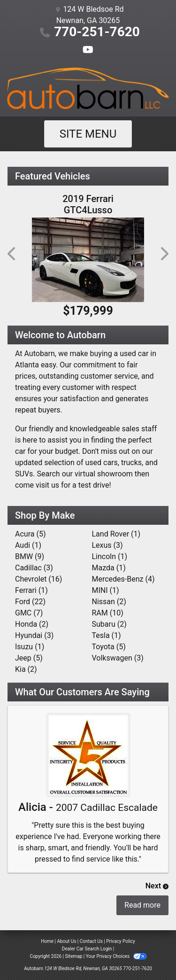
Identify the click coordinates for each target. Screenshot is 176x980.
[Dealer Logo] (88, 88)
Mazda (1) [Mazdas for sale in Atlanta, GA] (109, 568)
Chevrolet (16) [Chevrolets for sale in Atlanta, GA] (38, 579)
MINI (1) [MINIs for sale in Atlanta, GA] (106, 590)
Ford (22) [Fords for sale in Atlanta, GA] (30, 602)
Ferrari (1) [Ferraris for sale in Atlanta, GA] (31, 590)
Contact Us (91, 941)
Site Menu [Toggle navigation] (88, 134)
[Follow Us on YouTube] (88, 51)
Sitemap (73, 956)
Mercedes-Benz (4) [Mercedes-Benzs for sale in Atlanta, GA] (123, 579)
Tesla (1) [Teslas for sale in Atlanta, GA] (107, 635)
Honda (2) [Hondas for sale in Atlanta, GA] (32, 624)
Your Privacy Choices (116, 956)
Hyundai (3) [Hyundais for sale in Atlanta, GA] (34, 635)
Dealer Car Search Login (87, 949)
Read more (142, 905)
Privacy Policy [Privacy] (121, 941)
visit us (47, 485)
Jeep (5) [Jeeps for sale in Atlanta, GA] (29, 658)
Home (47, 941)
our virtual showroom (97, 474)
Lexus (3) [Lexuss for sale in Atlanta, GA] (107, 545)
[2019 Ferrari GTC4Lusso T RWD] (88, 260)
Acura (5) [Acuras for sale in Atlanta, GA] (30, 534)
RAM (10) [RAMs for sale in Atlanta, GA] (108, 613)
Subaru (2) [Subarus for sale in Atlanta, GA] (109, 624)
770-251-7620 (97, 32)
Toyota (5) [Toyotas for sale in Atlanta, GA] (109, 647)
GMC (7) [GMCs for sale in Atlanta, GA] (29, 613)
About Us (67, 941)
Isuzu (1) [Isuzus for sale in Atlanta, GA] (30, 647)
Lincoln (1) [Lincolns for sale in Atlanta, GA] (110, 556)
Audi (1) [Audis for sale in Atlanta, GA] (28, 545)
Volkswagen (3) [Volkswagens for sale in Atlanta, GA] (118, 658)
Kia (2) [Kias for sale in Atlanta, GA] (26, 669)
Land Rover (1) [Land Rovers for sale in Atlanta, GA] (116, 534)
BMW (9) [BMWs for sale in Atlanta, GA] (30, 556)
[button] (12, 254)
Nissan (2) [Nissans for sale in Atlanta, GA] (109, 602)
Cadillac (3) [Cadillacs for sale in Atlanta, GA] (34, 568)
